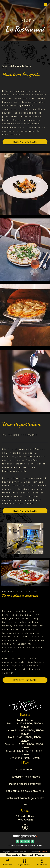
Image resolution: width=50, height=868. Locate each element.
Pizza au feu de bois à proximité (25, 791)
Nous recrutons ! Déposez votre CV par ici (25, 855)
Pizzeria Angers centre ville (25, 784)
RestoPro (43, 852)
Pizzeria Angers (25, 770)
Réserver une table (25, 142)
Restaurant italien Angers (25, 777)
